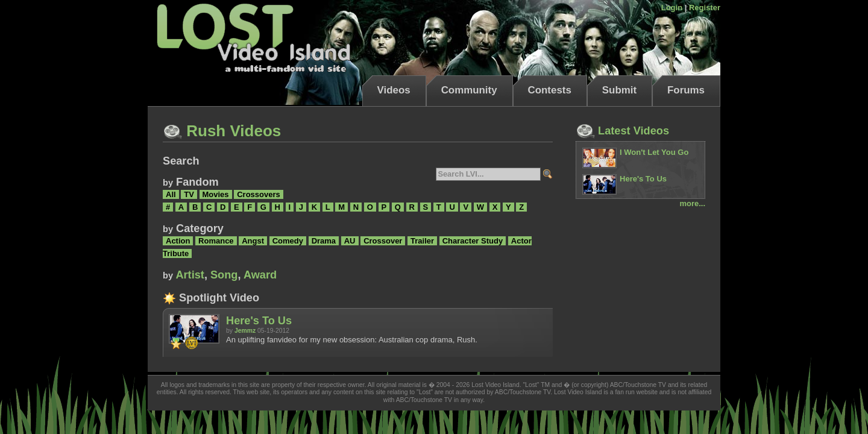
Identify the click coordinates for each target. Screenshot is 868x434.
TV (189, 194)
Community (469, 90)
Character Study (473, 241)
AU (350, 241)
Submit (619, 90)
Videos (394, 90)
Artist (190, 275)
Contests (550, 90)
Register (705, 8)
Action (178, 241)
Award (260, 275)
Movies (216, 194)
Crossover (383, 241)
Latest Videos (622, 131)
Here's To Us (259, 321)
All (171, 194)
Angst (253, 241)
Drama (324, 241)
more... (692, 203)
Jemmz (245, 331)
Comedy (288, 241)
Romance (216, 241)
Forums (686, 90)
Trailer (422, 241)
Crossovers (259, 194)
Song (224, 275)
